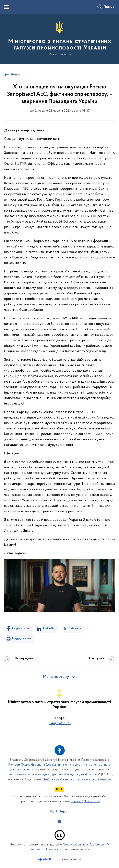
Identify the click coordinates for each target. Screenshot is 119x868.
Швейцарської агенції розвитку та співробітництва (77, 779)
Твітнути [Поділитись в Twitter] (75, 628)
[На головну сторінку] (59, 39)
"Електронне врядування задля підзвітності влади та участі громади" (53, 774)
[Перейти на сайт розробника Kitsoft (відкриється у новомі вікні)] (45, 859)
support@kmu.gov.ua (86, 801)
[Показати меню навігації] (7, 7)
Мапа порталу (56, 677)
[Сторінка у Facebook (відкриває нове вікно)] (60, 822)
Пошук (109, 7)
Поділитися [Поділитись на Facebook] (21, 628)
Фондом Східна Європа (25, 765)
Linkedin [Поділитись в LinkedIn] (49, 628)
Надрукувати (22, 639)
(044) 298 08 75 (59, 723)
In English (63, 812)
